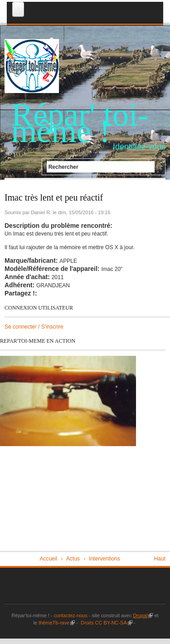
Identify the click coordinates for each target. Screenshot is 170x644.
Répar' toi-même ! (80, 123)
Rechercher (63, 167)
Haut (160, 559)
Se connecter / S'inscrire (34, 327)
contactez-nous (70, 615)
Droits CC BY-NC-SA (106, 623)
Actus (73, 559)
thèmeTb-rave (57, 623)
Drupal (143, 615)
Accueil (48, 559)
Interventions (104, 559)
